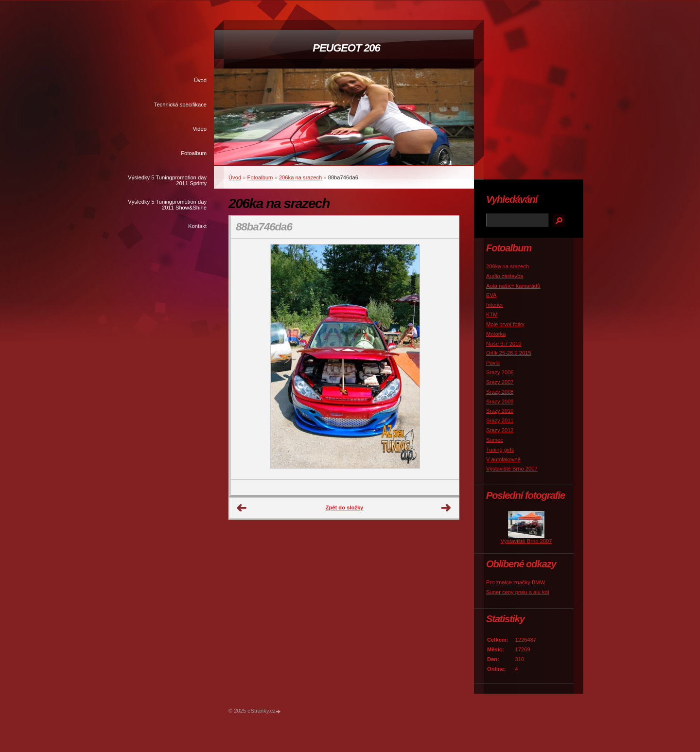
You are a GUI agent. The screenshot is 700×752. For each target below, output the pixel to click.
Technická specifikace (180, 105)
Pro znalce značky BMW (516, 582)
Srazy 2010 (500, 411)
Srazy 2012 (500, 430)
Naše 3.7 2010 (504, 344)
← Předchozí (242, 508)
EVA (491, 295)
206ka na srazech (300, 177)
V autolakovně (503, 459)
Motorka (496, 334)
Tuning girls (500, 450)
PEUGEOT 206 (346, 48)
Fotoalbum (194, 153)
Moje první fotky (505, 324)
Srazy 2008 (500, 392)
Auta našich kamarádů (513, 286)
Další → (446, 508)
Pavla (493, 363)
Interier (495, 305)
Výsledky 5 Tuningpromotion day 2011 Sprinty (167, 180)
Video (200, 129)
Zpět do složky (345, 507)
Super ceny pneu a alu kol (517, 592)
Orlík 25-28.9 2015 (509, 353)
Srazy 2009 (500, 402)
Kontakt (197, 226)
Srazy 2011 (500, 420)
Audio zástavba (505, 276)
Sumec (495, 440)
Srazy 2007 (500, 382)
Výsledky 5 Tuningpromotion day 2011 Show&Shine (167, 205)
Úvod (200, 80)
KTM (492, 315)
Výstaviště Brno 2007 (512, 469)
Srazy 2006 (500, 372)
